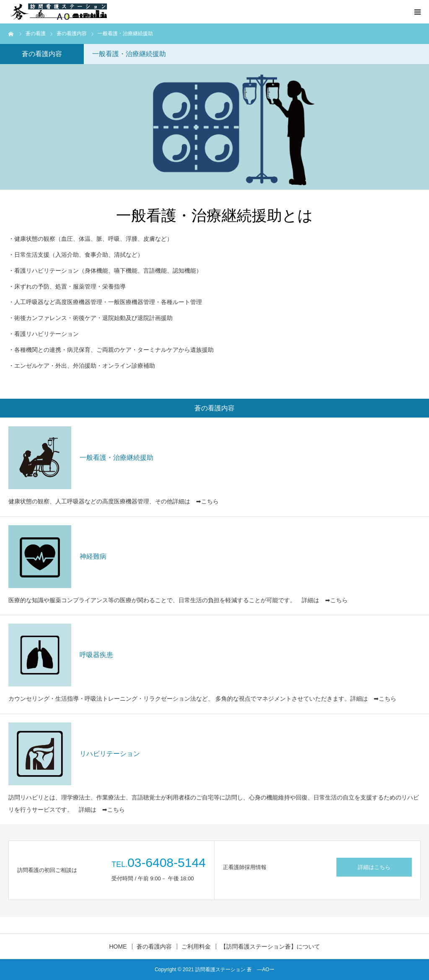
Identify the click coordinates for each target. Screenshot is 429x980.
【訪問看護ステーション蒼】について (270, 946)
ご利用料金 (196, 946)
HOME (118, 946)
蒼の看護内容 (154, 946)
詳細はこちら (374, 867)
